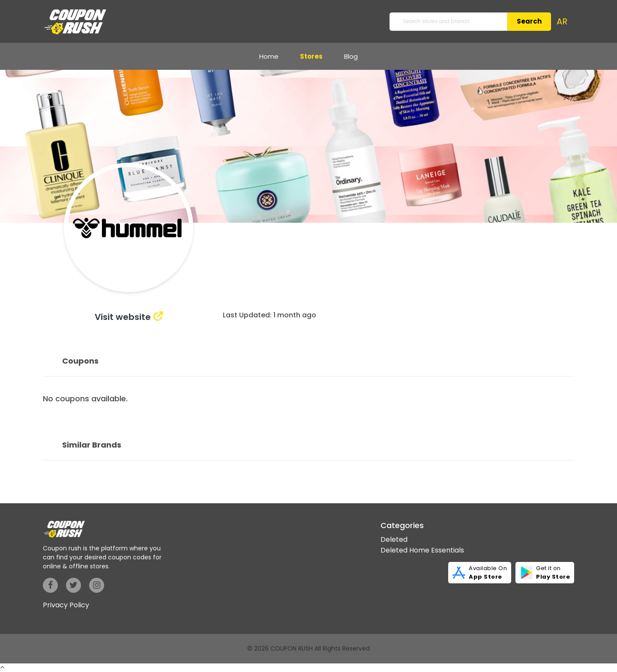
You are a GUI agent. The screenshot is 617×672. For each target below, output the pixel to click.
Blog (351, 56)
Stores (311, 56)
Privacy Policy (66, 605)
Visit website (123, 317)
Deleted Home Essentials (422, 550)
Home (269, 56)
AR (562, 21)
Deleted (394, 539)
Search (529, 21)
